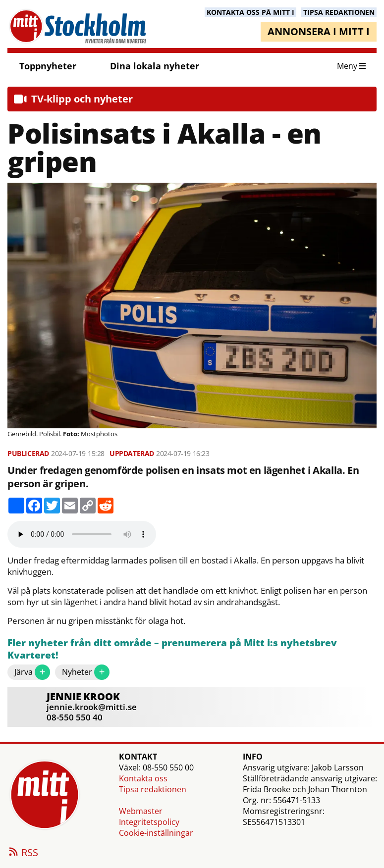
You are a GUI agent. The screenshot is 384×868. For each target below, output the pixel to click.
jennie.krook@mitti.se (92, 707)
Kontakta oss (143, 778)
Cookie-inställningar (156, 833)
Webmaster (141, 811)
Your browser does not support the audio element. (82, 534)
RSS (23, 853)
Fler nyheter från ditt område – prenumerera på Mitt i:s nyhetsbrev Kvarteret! (172, 649)
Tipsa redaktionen (153, 789)
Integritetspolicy (149, 822)
